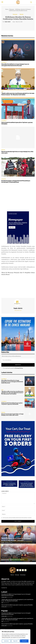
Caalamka (4, 179)
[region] (15, 637)
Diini (2, 92)
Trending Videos (5, 536)
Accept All (24, 641)
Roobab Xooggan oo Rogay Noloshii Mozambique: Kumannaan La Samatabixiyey (16, 181)
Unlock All (18, 365)
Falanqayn (12, 9)
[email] (18, 360)
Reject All (15, 641)
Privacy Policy (19, 368)
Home (7, 9)
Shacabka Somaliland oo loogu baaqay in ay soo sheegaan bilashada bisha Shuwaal (15, 65)
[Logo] (18, 2)
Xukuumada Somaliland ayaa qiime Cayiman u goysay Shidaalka (17, 123)
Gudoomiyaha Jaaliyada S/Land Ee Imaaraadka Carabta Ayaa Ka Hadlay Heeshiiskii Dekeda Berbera (27, 485)
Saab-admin (8, 22)
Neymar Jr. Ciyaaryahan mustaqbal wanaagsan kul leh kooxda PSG (9, 484)
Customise (6, 641)
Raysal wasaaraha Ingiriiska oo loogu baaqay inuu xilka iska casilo (17, 152)
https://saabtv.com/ (18, 310)
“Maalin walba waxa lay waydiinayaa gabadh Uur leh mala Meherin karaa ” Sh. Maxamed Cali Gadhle (18, 94)
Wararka (22, 14)
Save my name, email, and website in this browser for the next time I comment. (17, 518)
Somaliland (4, 62)
